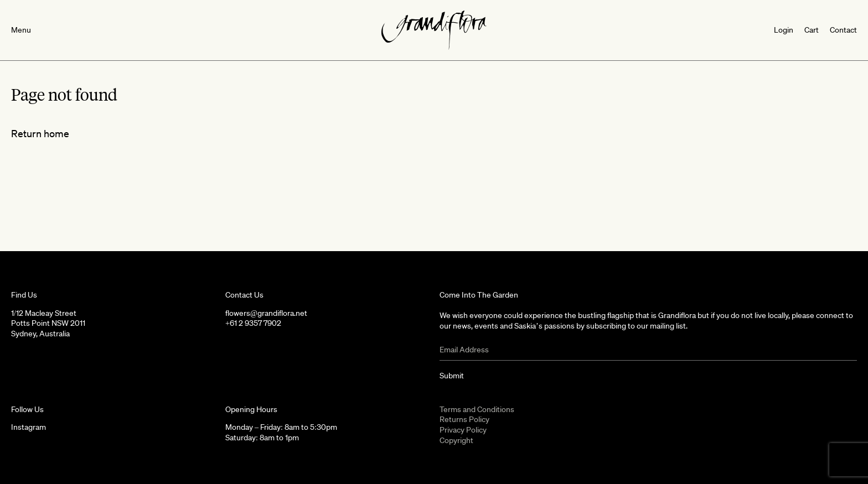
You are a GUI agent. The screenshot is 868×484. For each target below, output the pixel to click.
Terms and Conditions (477, 409)
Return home (40, 133)
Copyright (456, 440)
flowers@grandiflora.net (266, 313)
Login (784, 30)
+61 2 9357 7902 (253, 323)
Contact (843, 30)
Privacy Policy (463, 430)
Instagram (29, 427)
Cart (812, 30)
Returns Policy (464, 419)
